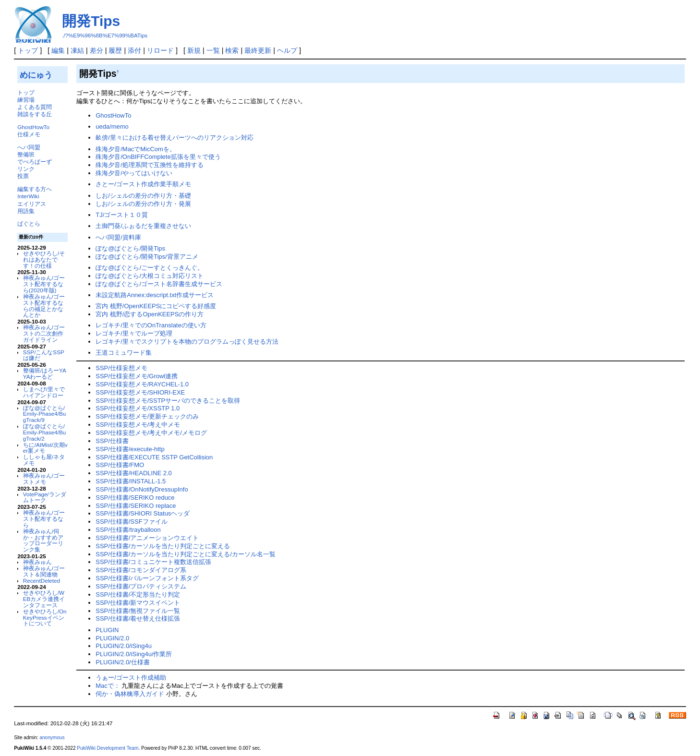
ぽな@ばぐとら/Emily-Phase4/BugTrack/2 (44, 432)
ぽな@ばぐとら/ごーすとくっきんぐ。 (150, 268)
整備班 (26, 154)
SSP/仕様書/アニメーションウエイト (147, 538)
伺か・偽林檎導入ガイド (130, 694)
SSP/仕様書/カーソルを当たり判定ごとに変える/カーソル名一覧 (186, 554)
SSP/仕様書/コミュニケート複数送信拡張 (153, 562)
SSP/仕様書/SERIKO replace (136, 506)
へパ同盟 (29, 147)
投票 (23, 176)
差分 (97, 50)
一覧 (213, 50)
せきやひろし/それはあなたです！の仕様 (44, 259)
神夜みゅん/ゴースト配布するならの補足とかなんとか (44, 306)
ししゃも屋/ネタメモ (44, 460)
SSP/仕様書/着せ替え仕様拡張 (138, 618)
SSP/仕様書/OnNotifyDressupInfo (142, 489)
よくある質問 (35, 107)
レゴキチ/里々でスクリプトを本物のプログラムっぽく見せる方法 (187, 342)
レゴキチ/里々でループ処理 (134, 333)
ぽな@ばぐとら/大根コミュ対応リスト (150, 276)
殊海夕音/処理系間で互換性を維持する (150, 165)
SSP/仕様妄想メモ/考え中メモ (138, 425)
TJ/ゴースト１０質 (122, 215)
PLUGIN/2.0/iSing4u (124, 646)
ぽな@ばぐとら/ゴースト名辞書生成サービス (159, 284)
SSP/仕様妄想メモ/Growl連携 (137, 376)
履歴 (115, 50)
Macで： (108, 686)
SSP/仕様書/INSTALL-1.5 (131, 481)
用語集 (26, 211)
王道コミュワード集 (124, 353)
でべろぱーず (35, 162)
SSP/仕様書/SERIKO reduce (135, 498)
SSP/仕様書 (112, 441)
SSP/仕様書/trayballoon (128, 530)
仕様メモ (29, 134)
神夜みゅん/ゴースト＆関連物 (44, 571)
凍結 (77, 50)
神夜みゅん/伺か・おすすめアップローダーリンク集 (43, 540)
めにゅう (36, 75)
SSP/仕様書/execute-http (130, 449)
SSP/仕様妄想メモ (121, 368)
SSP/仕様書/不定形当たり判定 (138, 594)
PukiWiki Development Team (108, 748)
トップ (28, 50)
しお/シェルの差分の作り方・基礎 (143, 196)
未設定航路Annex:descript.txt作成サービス (155, 295)
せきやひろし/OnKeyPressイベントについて (45, 618)
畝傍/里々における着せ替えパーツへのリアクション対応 (175, 138)
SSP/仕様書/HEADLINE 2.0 (134, 473)
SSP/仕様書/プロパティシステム (141, 586)
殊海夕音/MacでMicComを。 (136, 149)
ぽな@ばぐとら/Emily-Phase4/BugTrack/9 (44, 414)
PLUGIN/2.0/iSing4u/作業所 (134, 654)
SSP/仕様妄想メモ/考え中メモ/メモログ (151, 433)
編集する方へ (35, 189)
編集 (58, 50)
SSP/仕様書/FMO (120, 465)
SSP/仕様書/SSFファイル (131, 522)
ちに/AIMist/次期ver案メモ (45, 448)
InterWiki (28, 196)
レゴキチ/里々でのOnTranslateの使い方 (151, 325)
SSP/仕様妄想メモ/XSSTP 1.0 (138, 408)
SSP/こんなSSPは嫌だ (44, 355)
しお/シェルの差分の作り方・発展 (143, 204)
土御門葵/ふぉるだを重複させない (143, 226)
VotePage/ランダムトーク (45, 497)
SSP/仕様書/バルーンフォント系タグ (147, 578)
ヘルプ (287, 50)
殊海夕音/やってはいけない (134, 173)
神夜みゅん (37, 562)
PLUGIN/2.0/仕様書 (122, 662)
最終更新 (258, 50)
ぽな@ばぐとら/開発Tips (130, 248)
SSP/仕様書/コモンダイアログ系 (141, 570)
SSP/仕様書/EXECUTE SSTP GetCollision (154, 457)
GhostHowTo (33, 127)
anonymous (52, 738)
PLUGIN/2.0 (112, 638)
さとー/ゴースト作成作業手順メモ (143, 184)
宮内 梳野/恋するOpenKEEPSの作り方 (150, 314)
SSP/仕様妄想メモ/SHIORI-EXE (140, 392)
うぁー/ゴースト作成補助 (131, 678)
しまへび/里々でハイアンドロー (44, 392)
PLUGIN (107, 630)
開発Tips (91, 21)
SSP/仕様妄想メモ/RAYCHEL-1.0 (142, 384)
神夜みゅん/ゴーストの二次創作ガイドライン (44, 333)
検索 (232, 50)
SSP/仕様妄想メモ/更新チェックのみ (147, 416)
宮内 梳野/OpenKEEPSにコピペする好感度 (156, 306)
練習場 (26, 100)
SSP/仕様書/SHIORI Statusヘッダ (143, 513)
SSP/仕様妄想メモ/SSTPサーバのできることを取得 (168, 401)
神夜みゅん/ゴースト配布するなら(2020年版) (44, 284)
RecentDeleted (42, 581)
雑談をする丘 (35, 114)
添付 (134, 50)
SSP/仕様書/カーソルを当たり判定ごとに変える (163, 546)
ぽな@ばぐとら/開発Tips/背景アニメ (147, 257)
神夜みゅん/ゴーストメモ (44, 479)
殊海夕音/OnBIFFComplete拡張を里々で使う (158, 157)
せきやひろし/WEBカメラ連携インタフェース (44, 599)
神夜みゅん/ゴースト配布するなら (44, 519)
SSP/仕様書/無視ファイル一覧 (138, 611)
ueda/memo (112, 126)
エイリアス (32, 204)
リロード (160, 50)
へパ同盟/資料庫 (118, 237)
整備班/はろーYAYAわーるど (45, 373)
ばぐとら (29, 223)
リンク (26, 169)
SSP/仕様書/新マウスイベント (138, 603)
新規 (194, 50)
